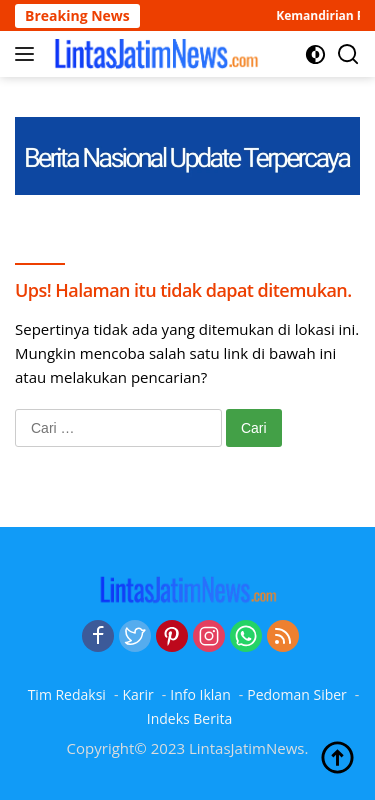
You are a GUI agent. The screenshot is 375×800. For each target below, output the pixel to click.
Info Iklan (200, 694)
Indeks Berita (190, 718)
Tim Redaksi (67, 694)
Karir (137, 694)
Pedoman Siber (297, 694)
